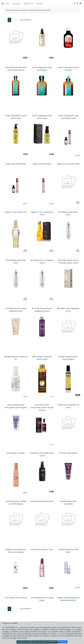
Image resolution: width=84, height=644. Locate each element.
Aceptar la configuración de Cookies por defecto (37, 642)
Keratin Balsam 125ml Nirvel (42, 501)
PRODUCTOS (28, 4)
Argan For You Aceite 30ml (16, 212)
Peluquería (16, 4)
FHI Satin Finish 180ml (68, 453)
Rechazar (63, 642)
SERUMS (40, 4)
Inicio (7, 4)
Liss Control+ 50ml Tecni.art (16, 598)
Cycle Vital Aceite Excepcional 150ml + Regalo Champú (42, 408)
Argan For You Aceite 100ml (68, 164)
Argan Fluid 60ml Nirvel (42, 164)
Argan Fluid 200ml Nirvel (16, 164)
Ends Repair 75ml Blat (16, 453)
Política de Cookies (49, 634)
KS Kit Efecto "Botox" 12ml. (42, 549)
